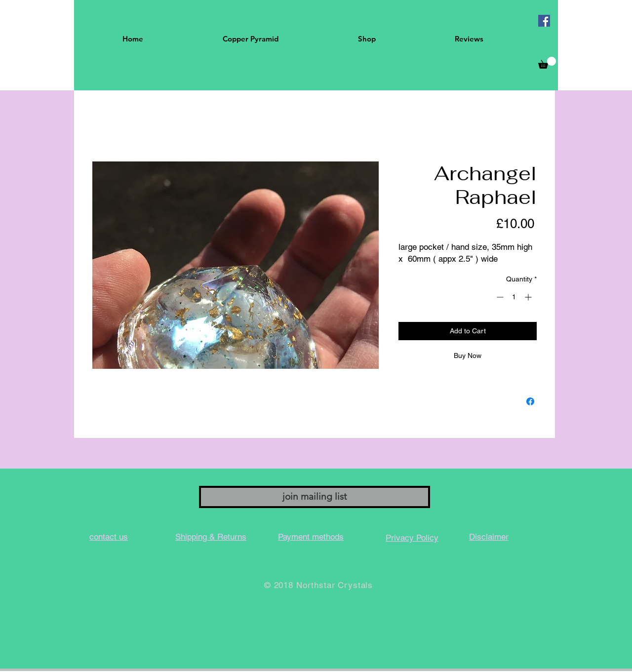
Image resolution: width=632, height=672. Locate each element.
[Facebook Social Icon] (544, 21)
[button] (547, 63)
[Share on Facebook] (530, 401)
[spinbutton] (514, 297)
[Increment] (529, 297)
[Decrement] (499, 297)
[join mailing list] (315, 497)
